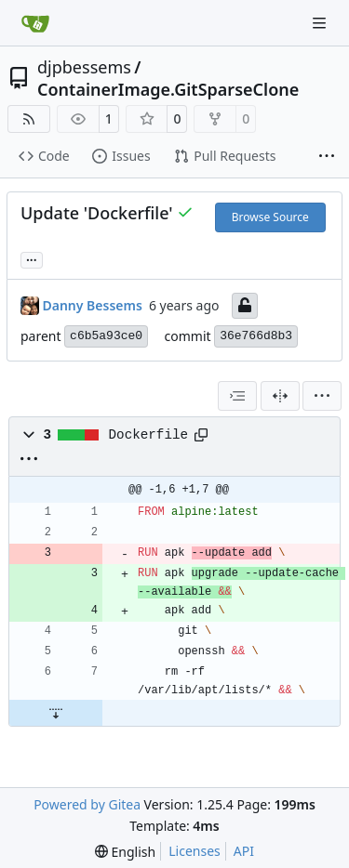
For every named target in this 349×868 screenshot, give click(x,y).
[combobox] (237, 396)
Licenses (195, 851)
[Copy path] (201, 435)
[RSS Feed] (29, 119)
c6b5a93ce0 (106, 336)
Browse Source (270, 217)
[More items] (327, 157)
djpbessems (84, 67)
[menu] (322, 396)
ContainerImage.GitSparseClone (168, 89)
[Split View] (280, 396)
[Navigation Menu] (321, 23)
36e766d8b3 (256, 336)
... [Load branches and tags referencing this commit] (32, 258)
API (244, 851)
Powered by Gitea (87, 804)
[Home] (35, 23)
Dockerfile (149, 435)
